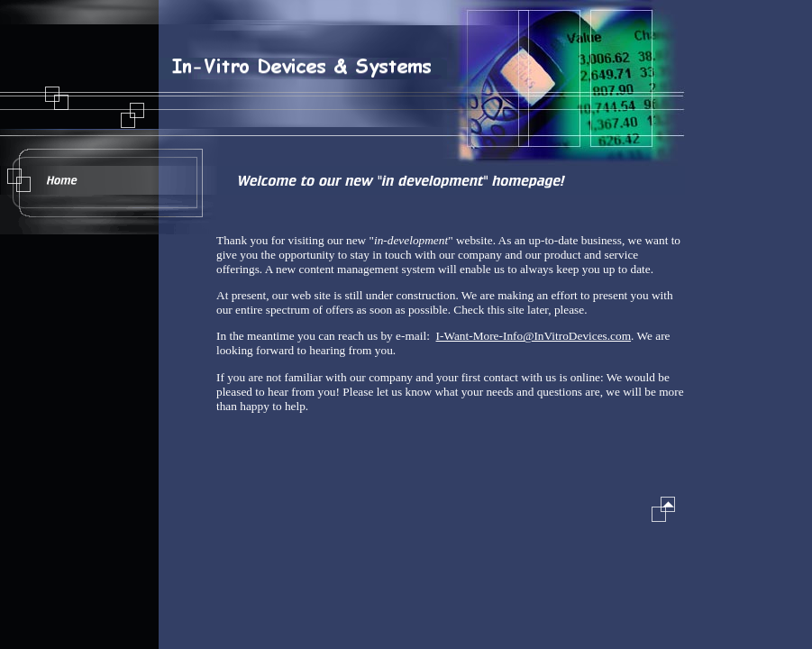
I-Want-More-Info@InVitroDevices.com (534, 336)
